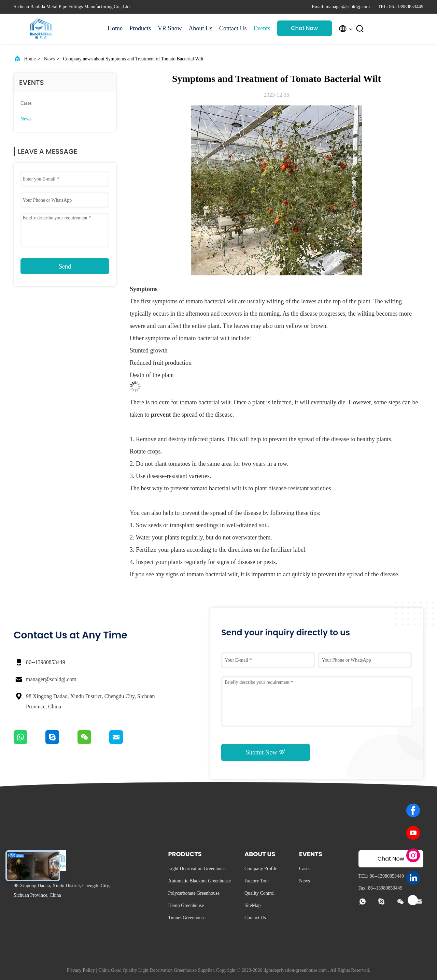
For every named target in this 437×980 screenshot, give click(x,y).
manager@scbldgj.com (51, 679)
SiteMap (252, 905)
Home (115, 28)
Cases (26, 103)
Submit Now (266, 752)
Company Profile (261, 869)
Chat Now (304, 28)
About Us (201, 28)
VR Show (170, 28)
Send (65, 266)
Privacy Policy (81, 970)
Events (262, 28)
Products (140, 28)
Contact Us (233, 28)
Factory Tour (257, 881)
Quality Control (259, 893)
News (50, 59)
